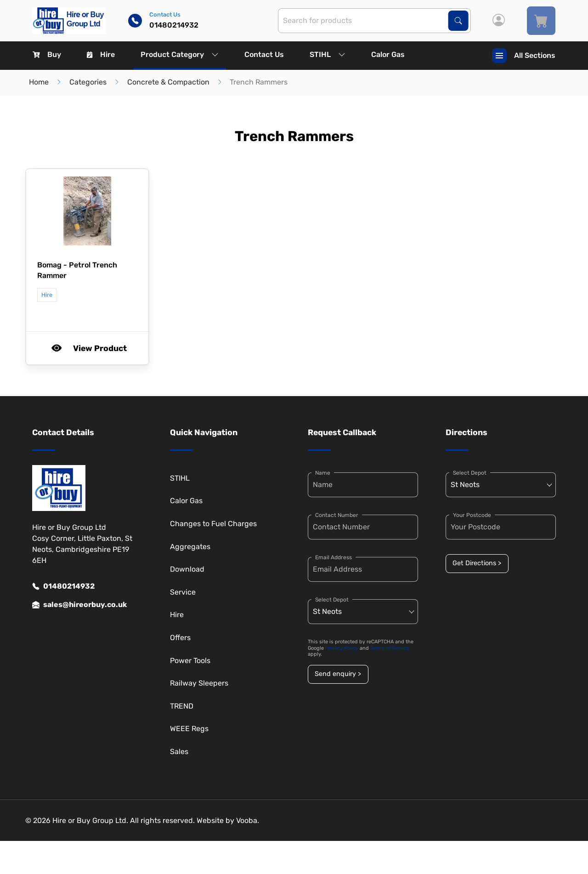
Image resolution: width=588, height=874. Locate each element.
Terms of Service (390, 648)
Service (183, 592)
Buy (47, 54)
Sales (179, 752)
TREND (182, 706)
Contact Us (264, 54)
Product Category (180, 54)
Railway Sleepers (199, 683)
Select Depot (332, 600)
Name (323, 473)
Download (187, 569)
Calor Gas (388, 54)
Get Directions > (477, 563)
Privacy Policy (342, 648)
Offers (180, 638)
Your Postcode (472, 515)
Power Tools (190, 661)
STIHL (328, 54)
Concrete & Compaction (168, 82)
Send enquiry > (338, 674)
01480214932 (63, 586)
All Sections (524, 56)
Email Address (334, 557)
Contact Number (337, 515)
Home (39, 82)
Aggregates (190, 547)
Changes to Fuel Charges (213, 524)
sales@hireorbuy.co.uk (79, 605)
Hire (101, 54)
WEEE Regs (189, 729)
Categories (88, 82)
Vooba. (248, 820)
